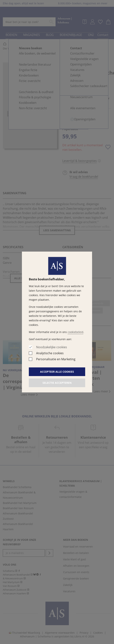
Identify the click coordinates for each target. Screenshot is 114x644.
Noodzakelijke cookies (52, 347)
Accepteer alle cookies (57, 372)
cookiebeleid (75, 332)
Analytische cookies (50, 353)
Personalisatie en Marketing (56, 359)
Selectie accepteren (57, 383)
